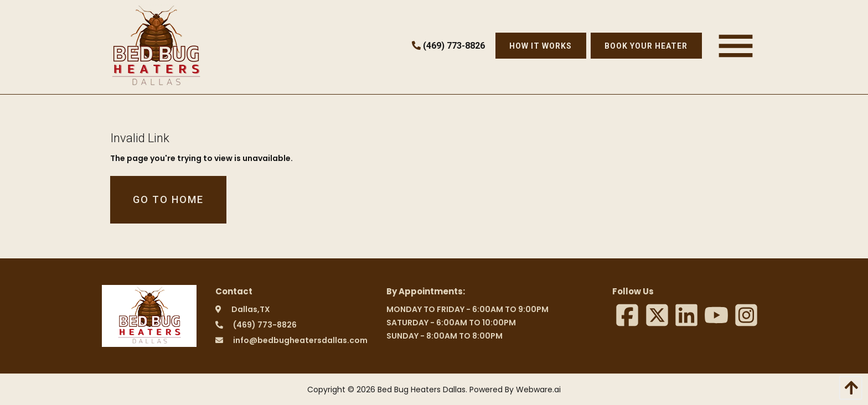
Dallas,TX (251, 309)
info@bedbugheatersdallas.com (300, 340)
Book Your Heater (646, 46)
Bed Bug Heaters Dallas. (422, 390)
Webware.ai (538, 390)
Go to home (168, 199)
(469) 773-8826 (448, 46)
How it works (541, 46)
